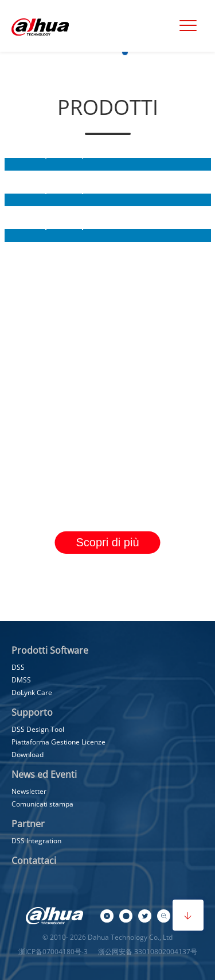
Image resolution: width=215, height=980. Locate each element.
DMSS (21, 680)
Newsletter (29, 791)
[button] (79, 52)
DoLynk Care (32, 692)
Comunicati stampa (42, 804)
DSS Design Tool (38, 729)
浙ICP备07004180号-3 (53, 952)
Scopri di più (107, 542)
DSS (18, 667)
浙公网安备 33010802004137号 (147, 952)
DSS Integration (36, 841)
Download (28, 755)
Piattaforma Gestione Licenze (58, 742)
